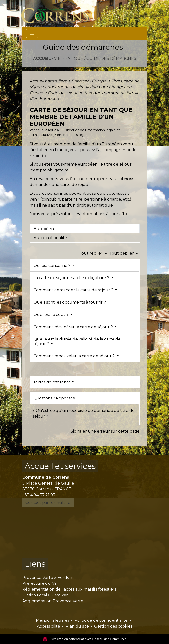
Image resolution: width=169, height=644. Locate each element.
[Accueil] (58, 13)
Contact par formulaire (48, 503)
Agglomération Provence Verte (53, 601)
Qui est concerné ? (52, 265)
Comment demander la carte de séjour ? (74, 290)
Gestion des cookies (113, 626)
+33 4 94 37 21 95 (39, 495)
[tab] (85, 229)
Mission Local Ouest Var (45, 595)
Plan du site (77, 626)
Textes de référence (52, 382)
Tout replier (94, 253)
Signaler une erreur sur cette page (105, 431)
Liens (35, 564)
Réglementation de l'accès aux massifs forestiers (69, 589)
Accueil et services (60, 466)
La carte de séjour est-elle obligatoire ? (72, 278)
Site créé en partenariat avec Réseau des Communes (84, 639)
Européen (112, 144)
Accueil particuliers (48, 81)
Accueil (42, 58)
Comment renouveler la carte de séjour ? (75, 356)
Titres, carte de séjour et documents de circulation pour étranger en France (84, 87)
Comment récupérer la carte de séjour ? (74, 327)
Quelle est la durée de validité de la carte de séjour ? (77, 341)
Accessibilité (49, 626)
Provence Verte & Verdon (47, 577)
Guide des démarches (111, 58)
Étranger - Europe (89, 81)
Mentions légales (52, 620)
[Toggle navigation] (32, 33)
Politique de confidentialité (101, 620)
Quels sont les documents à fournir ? (70, 302)
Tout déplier (124, 253)
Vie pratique (69, 58)
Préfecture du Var (40, 583)
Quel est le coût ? (51, 314)
